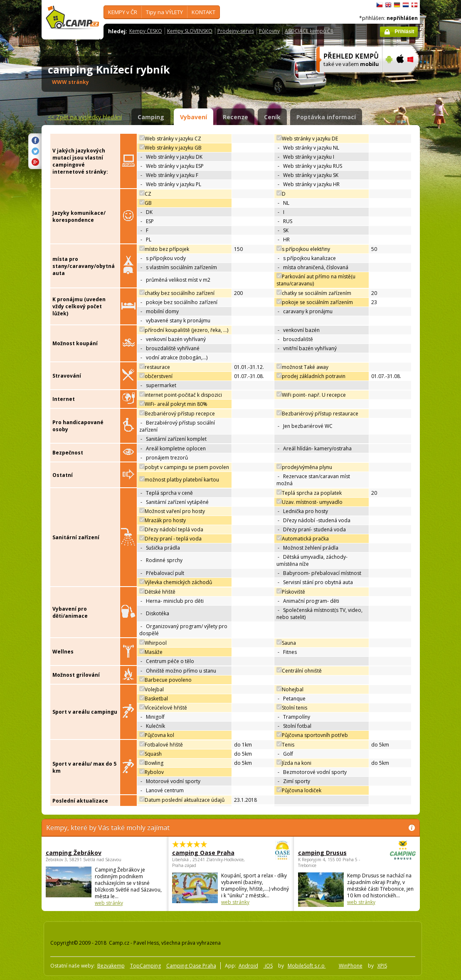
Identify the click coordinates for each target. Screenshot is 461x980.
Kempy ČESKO (146, 31)
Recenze (235, 117)
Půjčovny (269, 31)
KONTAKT (203, 12)
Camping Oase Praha (191, 966)
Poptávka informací (326, 117)
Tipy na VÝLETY (164, 12)
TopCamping (145, 966)
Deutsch (397, 5)
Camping (151, 117)
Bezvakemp (111, 966)
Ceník (272, 117)
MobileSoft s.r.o (307, 966)
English (388, 5)
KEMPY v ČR (123, 12)
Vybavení (194, 117)
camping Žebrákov (74, 853)
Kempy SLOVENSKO (190, 31)
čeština (380, 5)
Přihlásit (404, 32)
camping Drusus (334, 853)
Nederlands (406, 5)
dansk (414, 5)
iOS (268, 966)
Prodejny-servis (236, 31)
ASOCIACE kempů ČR (309, 31)
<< (85, 117)
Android (248, 966)
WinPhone (351, 966)
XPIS (382, 966)
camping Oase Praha (208, 853)
